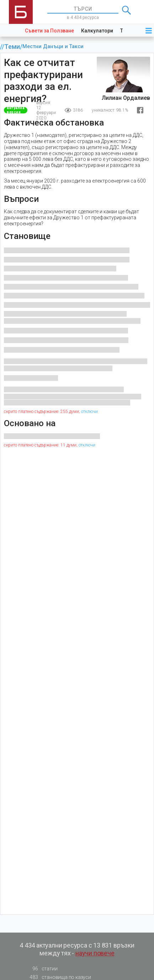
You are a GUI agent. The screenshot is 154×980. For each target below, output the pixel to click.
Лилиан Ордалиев (126, 98)
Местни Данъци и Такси (53, 47)
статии (42, 969)
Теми (12, 47)
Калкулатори (97, 31)
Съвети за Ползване (49, 31)
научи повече (95, 953)
